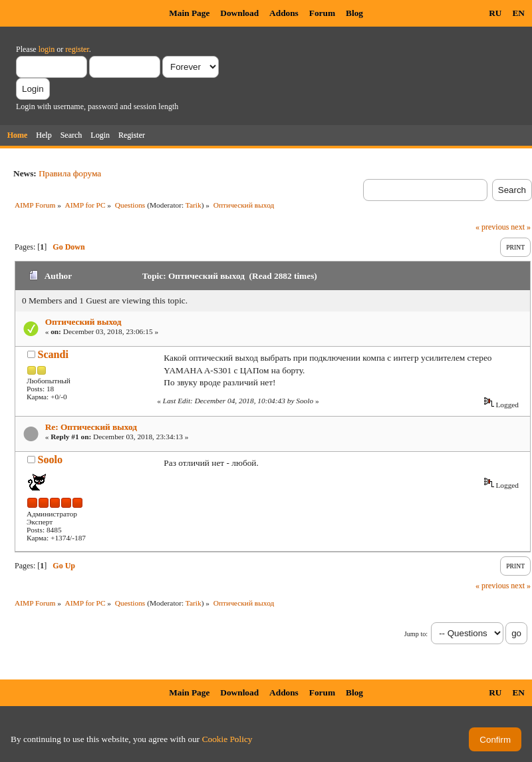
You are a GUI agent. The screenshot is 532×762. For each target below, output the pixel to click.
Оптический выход (83, 322)
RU (495, 13)
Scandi (53, 354)
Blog (354, 13)
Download (239, 13)
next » (521, 227)
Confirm (495, 740)
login (47, 49)
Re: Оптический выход (91, 427)
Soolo (50, 460)
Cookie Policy (227, 739)
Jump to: (416, 634)
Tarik (194, 205)
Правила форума (70, 173)
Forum (322, 13)
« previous (492, 227)
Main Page (189, 13)
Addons (284, 13)
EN (518, 13)
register (77, 49)
